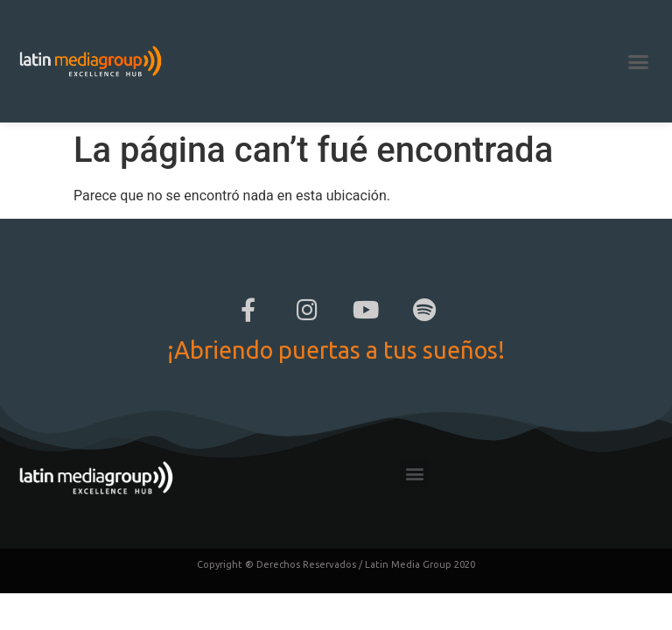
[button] (638, 61)
